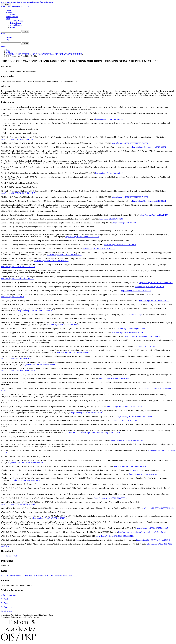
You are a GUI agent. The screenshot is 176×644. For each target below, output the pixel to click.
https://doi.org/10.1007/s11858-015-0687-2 (127, 440)
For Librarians (6, 611)
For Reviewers (6, 607)
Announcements (12, 17)
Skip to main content (9, 2)
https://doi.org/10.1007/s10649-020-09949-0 (130, 466)
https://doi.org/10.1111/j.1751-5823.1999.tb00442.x (115, 536)
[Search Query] (11, 31)
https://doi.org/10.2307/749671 (12, 297)
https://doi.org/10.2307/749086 (125, 223)
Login (8, 40)
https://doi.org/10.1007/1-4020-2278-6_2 (25, 480)
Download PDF (11, 556)
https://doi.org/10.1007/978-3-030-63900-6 (111, 498)
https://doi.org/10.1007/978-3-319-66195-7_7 (18, 370)
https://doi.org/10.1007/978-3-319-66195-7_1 (153, 540)
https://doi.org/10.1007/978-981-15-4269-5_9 (82, 237)
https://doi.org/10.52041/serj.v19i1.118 (150, 287)
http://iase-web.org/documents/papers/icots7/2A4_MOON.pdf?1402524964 (92, 432)
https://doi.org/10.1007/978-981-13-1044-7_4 (50, 518)
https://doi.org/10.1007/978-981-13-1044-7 (73, 352)
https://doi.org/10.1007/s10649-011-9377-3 (99, 249)
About (8, 19)
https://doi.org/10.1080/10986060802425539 (158, 508)
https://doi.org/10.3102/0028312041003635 (115, 378)
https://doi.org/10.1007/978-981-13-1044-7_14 (51, 261)
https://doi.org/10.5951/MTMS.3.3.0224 (136, 291)
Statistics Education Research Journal (15, 6)
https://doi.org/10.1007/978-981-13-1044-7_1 (88, 412)
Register (9, 37)
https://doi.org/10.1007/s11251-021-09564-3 (17, 279)
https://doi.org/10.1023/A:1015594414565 (152, 528)
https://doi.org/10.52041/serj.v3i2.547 (109, 119)
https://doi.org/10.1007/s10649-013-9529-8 (128, 332)
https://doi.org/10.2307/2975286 (111, 219)
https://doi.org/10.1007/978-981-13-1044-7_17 (64, 255)
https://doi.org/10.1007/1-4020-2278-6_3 (154, 301)
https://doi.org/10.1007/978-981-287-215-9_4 (35, 311)
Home (8, 50)
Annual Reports (16, 25)
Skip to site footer (46, 2)
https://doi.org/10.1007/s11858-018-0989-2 (145, 474)
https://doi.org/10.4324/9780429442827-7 (16, 358)
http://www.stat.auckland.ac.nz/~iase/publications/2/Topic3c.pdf (142, 532)
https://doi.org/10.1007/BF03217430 (154, 215)
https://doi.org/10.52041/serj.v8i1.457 (125, 420)
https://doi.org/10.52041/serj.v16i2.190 (130, 328)
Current (8, 10)
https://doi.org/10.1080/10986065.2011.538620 (142, 336)
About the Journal (17, 21)
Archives (9, 12)
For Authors (5, 603)
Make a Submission (8, 595)
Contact (13, 27)
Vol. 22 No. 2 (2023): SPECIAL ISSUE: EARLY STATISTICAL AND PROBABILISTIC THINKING (44, 54)
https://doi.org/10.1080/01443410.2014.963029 (19, 504)
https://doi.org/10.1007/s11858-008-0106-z (120, 245)
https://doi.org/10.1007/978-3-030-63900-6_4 (40, 364)
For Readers (5, 599)
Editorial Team (16, 23)
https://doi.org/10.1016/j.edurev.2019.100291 (149, 147)
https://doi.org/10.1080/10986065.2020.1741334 (130, 143)
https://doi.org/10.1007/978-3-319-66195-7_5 (18, 139)
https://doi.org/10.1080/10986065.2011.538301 (135, 416)
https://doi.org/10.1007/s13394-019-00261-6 (156, 283)
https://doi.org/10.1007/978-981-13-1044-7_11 (64, 324)
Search (25, 31)
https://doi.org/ (136, 315)
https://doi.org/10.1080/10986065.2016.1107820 (125, 406)
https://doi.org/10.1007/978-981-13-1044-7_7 (18, 267)
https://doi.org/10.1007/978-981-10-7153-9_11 (26, 462)
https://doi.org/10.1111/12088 (144, 346)
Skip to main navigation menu (28, 2)
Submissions (10, 15)
